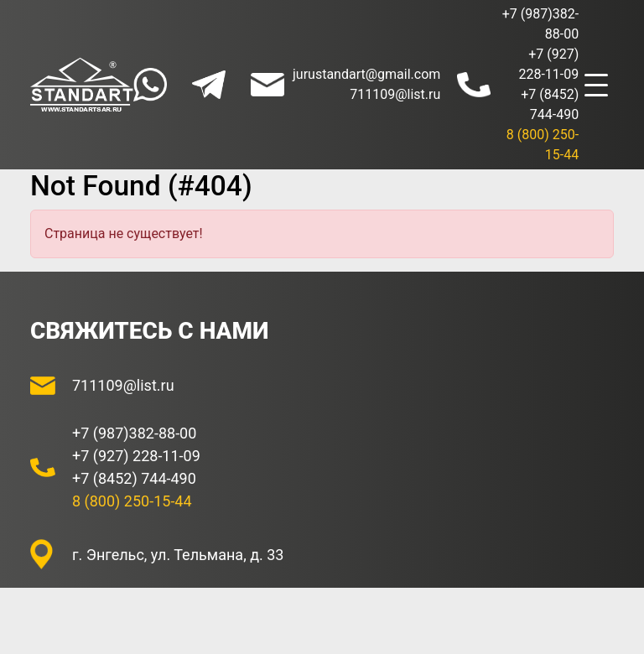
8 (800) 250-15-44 (132, 501)
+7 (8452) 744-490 (134, 478)
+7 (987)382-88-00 (134, 433)
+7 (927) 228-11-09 (136, 456)
